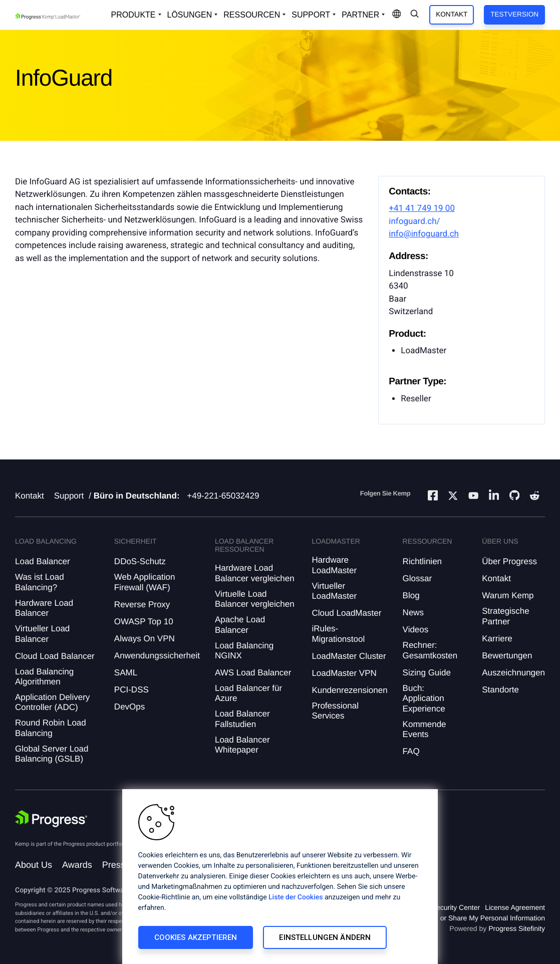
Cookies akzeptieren (196, 937)
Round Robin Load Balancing (51, 728)
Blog (411, 595)
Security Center (456, 907)
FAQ (411, 751)
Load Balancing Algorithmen (44, 677)
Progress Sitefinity (517, 928)
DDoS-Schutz (140, 561)
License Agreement (515, 907)
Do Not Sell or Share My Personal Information (474, 918)
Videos (416, 630)
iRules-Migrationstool (338, 634)
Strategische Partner (506, 616)
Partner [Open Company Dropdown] (360, 15)
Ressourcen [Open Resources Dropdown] (252, 15)
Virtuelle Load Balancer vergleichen (255, 599)
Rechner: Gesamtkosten (430, 650)
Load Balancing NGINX (244, 651)
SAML (126, 673)
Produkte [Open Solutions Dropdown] (133, 15)
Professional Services (335, 711)
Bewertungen (507, 656)
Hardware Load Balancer (44, 608)
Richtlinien (422, 561)
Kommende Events (425, 729)
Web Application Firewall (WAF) (145, 582)
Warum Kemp (508, 595)
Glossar (417, 578)
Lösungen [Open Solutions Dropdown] (190, 15)
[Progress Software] (51, 820)
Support (69, 496)
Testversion (514, 14)
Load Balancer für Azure (248, 693)
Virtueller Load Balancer (42, 634)
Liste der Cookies (296, 897)
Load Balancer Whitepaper (242, 745)
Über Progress (509, 561)
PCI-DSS (131, 690)
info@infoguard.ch (424, 234)
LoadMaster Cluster (349, 656)
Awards (77, 865)
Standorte (500, 690)
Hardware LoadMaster (334, 565)
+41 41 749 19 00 (422, 208)
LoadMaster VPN (344, 673)
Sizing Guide (427, 673)
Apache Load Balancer (240, 625)
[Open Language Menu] (397, 15)
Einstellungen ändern (325, 937)
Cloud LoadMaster (346, 613)
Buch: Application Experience (424, 698)
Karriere (497, 639)
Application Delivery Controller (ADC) (52, 702)
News (413, 613)
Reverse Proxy (142, 605)
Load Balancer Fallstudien (242, 719)
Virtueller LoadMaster (334, 591)
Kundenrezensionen (349, 690)
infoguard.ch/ (414, 221)
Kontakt (452, 14)
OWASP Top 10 (144, 622)
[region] (280, 877)
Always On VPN (145, 639)
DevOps (129, 707)
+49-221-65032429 (223, 496)
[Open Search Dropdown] (415, 15)
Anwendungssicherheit (157, 656)
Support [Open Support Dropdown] (311, 15)
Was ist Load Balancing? (40, 582)
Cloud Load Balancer (55, 656)
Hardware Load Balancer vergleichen (255, 573)
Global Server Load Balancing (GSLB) (52, 754)
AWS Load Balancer (253, 673)
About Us (34, 865)
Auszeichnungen (513, 673)
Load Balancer (43, 561)
